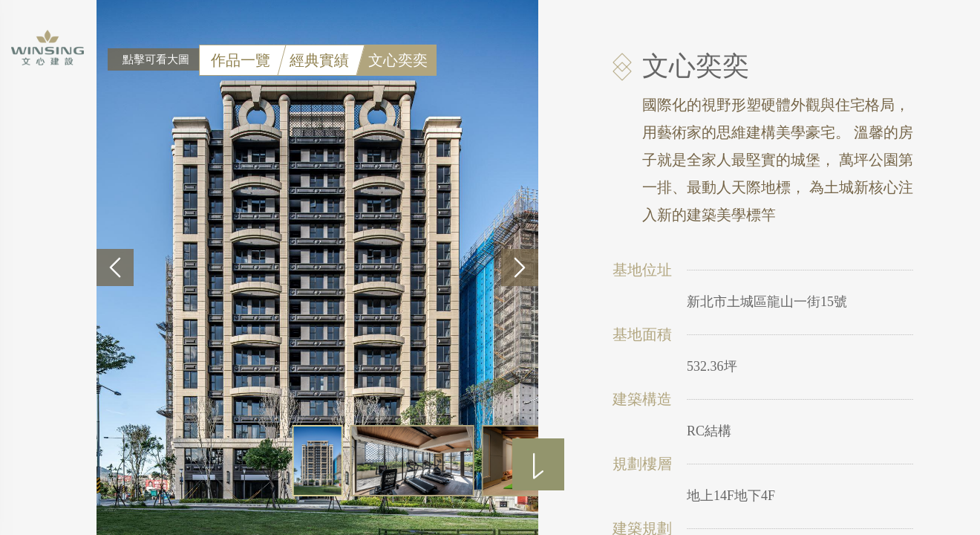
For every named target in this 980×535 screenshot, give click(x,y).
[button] (115, 267)
